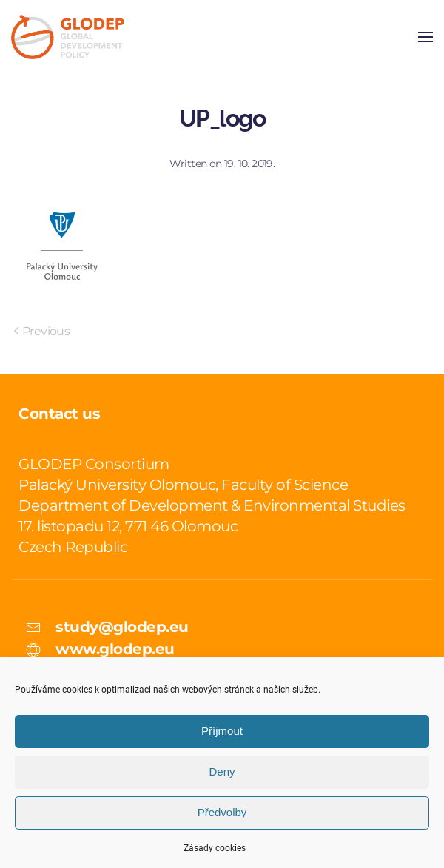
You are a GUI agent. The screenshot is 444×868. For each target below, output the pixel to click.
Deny (222, 771)
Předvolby (222, 812)
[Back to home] (68, 37)
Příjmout (222, 731)
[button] (425, 37)
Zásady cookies (215, 848)
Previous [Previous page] (42, 331)
